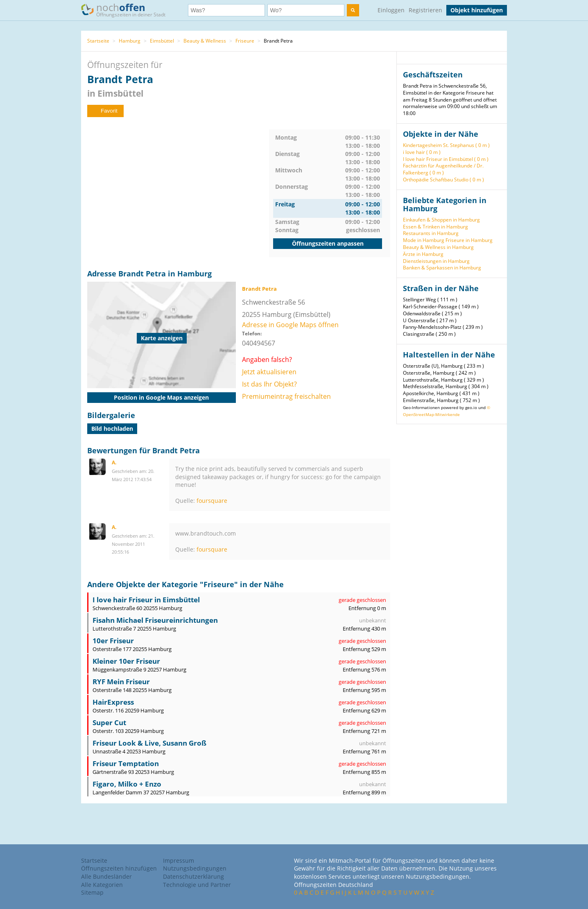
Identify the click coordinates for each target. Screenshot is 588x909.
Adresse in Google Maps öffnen (290, 325)
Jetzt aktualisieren (269, 372)
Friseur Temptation (126, 763)
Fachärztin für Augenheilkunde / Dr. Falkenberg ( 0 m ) (443, 169)
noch (127, 10)
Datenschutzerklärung (193, 876)
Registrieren (425, 10)
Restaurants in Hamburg (431, 233)
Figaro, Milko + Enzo (127, 784)
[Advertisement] (178, 187)
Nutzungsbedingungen (195, 868)
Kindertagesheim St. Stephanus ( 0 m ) (446, 145)
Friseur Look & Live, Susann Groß (149, 743)
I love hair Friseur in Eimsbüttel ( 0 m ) (446, 159)
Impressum (179, 860)
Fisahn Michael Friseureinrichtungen (155, 620)
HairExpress (113, 702)
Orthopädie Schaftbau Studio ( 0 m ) (443, 180)
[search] (353, 10)
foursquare (212, 501)
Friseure (245, 41)
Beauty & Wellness (205, 41)
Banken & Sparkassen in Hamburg (442, 268)
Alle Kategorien (102, 885)
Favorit (105, 111)
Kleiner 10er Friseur (126, 661)
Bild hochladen (112, 428)
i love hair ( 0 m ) (422, 152)
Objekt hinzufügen (477, 10)
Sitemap (92, 892)
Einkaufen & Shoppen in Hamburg (441, 220)
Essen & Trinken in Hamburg (435, 227)
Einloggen (391, 10)
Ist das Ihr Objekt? (269, 384)
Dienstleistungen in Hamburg (436, 261)
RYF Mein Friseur (121, 682)
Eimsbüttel (162, 41)
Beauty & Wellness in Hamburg (438, 247)
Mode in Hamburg (424, 240)
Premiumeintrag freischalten (286, 396)
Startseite (98, 41)
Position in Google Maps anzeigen (161, 397)
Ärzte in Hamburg (423, 254)
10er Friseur (113, 641)
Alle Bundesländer (106, 876)
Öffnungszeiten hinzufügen (119, 868)
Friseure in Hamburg (469, 240)
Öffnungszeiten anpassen (328, 243)
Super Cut (109, 722)
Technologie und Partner (197, 885)
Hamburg (130, 41)
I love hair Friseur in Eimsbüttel (146, 600)
